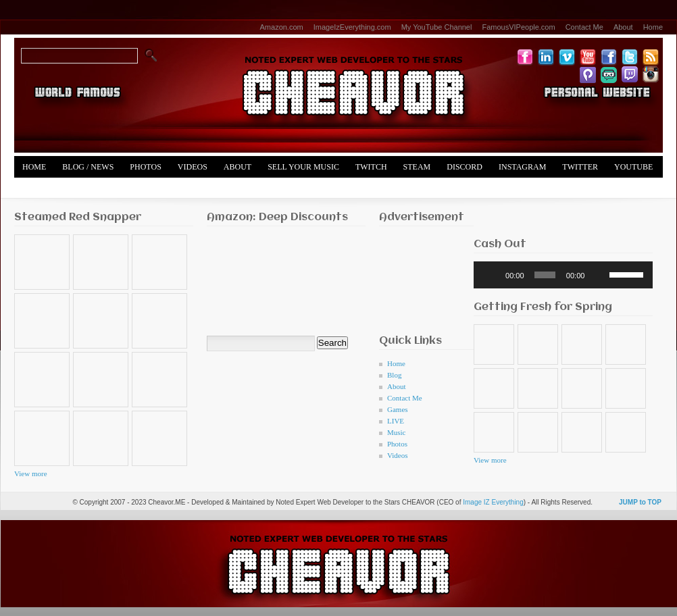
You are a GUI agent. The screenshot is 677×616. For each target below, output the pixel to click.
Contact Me (584, 27)
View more (31, 473)
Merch (37, 188)
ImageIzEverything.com (352, 27)
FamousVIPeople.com (518, 27)
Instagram (522, 167)
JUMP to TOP (640, 502)
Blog (394, 375)
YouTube (633, 167)
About (623, 27)
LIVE (396, 421)
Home (653, 27)
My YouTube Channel (437, 27)
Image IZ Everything (493, 502)
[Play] (491, 275)
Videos (193, 167)
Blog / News (88, 167)
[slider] (545, 275)
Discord (465, 167)
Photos (145, 167)
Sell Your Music (303, 167)
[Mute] (599, 275)
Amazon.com (282, 27)
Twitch (371, 167)
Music (397, 432)
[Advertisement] (421, 277)
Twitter (580, 167)
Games (398, 409)
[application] (563, 275)
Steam (417, 167)
